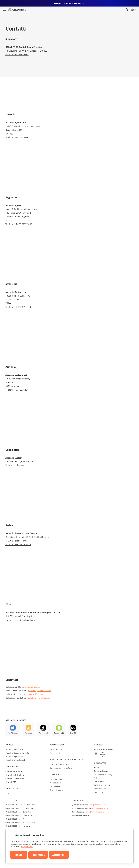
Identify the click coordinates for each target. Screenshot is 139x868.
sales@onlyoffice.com (31, 687)
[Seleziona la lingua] (133, 10)
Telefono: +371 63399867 (18, 137)
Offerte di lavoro (56, 790)
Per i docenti (55, 753)
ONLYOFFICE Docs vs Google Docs (19, 808)
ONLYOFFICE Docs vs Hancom (18, 826)
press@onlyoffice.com (33, 694)
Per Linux (29, 733)
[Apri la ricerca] (127, 10)
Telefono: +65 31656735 (17, 54)
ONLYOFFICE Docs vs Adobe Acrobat (20, 822)
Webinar (97, 778)
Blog (7, 793)
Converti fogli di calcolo (15, 775)
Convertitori (12, 767)
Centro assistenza (101, 771)
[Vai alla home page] (17, 10)
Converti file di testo (14, 771)
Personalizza (38, 855)
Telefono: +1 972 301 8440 (18, 307)
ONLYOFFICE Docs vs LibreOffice (19, 815)
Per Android (59, 733)
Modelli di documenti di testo (17, 753)
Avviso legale (99, 792)
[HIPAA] (96, 755)
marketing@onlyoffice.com (38, 698)
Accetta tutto (59, 855)
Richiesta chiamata (80, 815)
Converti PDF (11, 782)
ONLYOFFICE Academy (103, 774)
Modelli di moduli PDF (14, 749)
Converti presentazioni (15, 778)
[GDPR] (102, 755)
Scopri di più (27, 846)
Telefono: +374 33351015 (18, 390)
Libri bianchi (99, 782)
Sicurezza (99, 745)
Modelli (10, 745)
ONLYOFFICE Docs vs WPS (16, 819)
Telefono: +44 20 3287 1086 (19, 224)
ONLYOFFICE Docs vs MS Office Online (21, 805)
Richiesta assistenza (102, 785)
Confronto (11, 800)
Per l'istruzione (57, 745)
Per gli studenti (56, 749)
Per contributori (56, 779)
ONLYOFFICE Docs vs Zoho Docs (18, 812)
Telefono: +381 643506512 (18, 545)
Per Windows (13, 733)
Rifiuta (19, 855)
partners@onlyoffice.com (40, 691)
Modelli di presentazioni (15, 760)
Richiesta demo (100, 789)
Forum (97, 767)
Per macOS (43, 733)
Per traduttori (55, 783)
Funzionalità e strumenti (59, 764)
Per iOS (73, 733)
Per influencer (55, 786)
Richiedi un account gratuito (61, 768)
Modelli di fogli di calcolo (15, 756)
